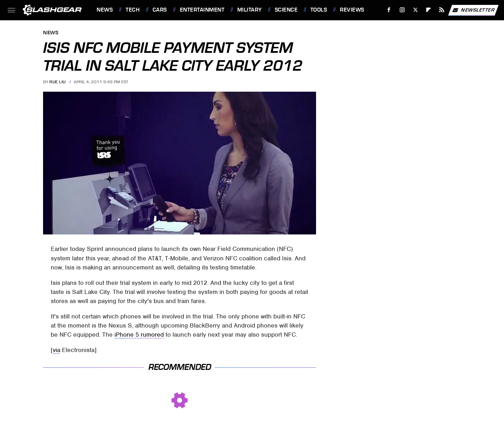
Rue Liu (58, 82)
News (105, 10)
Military (250, 10)
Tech (133, 10)
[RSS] (442, 10)
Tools (319, 10)
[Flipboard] (429, 10)
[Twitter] (415, 10)
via (57, 350)
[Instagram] (402, 10)
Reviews (352, 10)
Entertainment (202, 10)
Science (286, 10)
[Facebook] (389, 10)
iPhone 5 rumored (139, 335)
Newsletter (473, 10)
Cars (160, 10)
